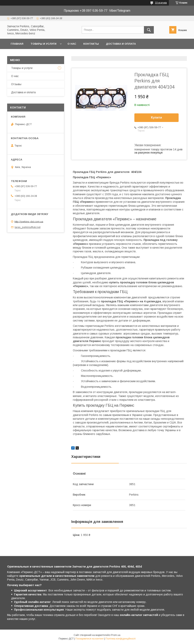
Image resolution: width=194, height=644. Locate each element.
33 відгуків (161, 3)
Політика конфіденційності (121, 639)
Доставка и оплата (121, 44)
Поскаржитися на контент (90, 639)
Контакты (91, 44)
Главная (17, 44)
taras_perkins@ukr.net (28, 227)
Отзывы (16, 84)
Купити (157, 117)
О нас (72, 44)
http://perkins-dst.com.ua (29, 221)
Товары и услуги (43, 44)
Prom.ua (116, 635)
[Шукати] (149, 30)
